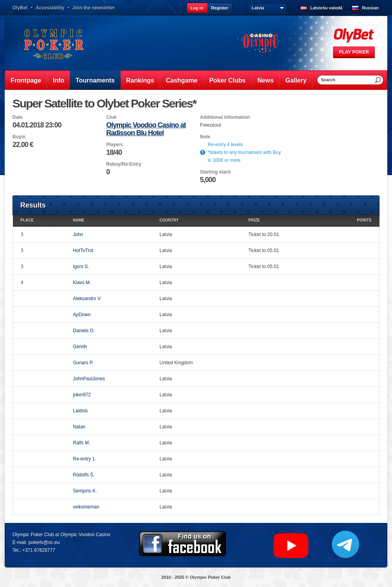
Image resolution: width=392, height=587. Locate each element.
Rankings (140, 80)
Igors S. (81, 267)
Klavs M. (82, 283)
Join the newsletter (94, 8)
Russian (370, 8)
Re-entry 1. (85, 459)
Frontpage (26, 80)
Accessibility (50, 8)
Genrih (80, 347)
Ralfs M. (82, 443)
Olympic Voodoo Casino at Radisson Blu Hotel (146, 129)
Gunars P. (83, 363)
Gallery (296, 80)
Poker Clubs (227, 80)
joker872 (82, 395)
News (265, 80)
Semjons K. (85, 491)
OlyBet (20, 8)
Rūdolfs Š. (84, 475)
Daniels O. (84, 331)
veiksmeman (86, 507)
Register (220, 8)
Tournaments (95, 80)
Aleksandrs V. (87, 299)
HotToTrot (83, 251)
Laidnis (80, 411)
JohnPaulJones (89, 379)
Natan (79, 427)
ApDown (82, 315)
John (78, 234)
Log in (197, 8)
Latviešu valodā (327, 8)
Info (58, 80)
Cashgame (182, 80)
